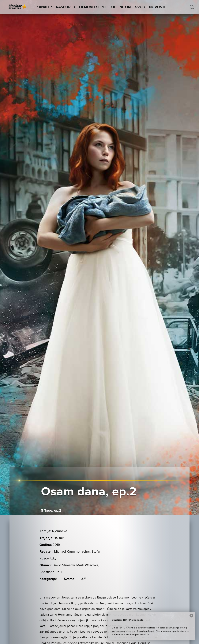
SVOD (140, 7)
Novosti (157, 7)
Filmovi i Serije (93, 7)
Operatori (121, 7)
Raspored (66, 7)
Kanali (44, 7)
